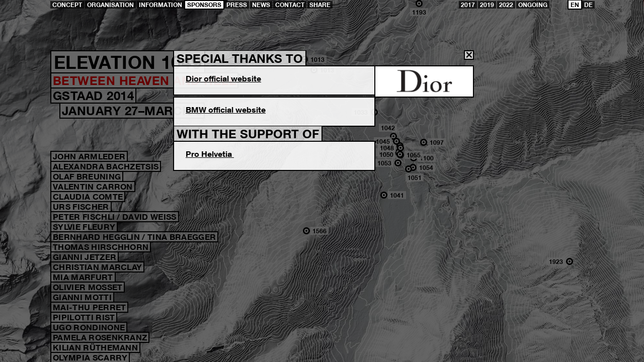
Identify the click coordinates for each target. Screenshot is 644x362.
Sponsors (204, 5)
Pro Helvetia (210, 154)
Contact (290, 5)
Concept (67, 5)
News (261, 5)
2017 (468, 5)
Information (160, 5)
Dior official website (223, 78)
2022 (506, 5)
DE (588, 5)
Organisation (110, 5)
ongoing (533, 5)
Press (237, 5)
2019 (487, 5)
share (320, 5)
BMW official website (226, 110)
